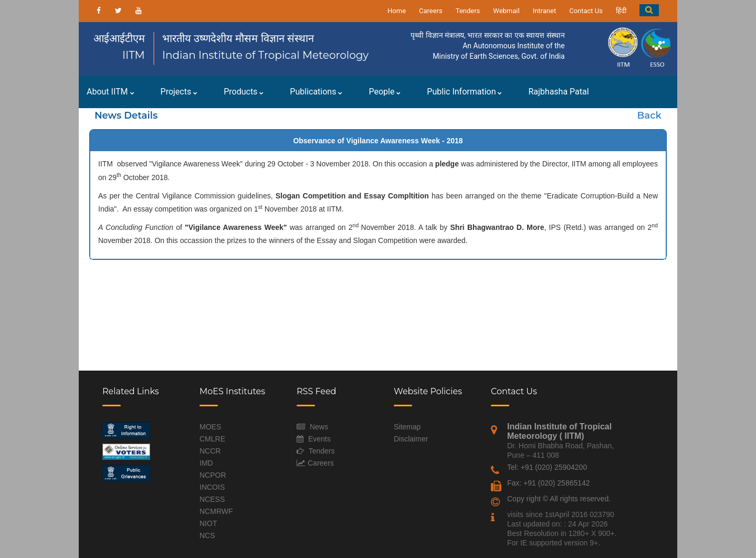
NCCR (210, 451)
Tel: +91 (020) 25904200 (547, 467)
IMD (206, 463)
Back (649, 115)
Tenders (468, 11)
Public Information (464, 92)
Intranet (545, 11)
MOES (210, 427)
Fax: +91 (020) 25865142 (549, 483)
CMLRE (212, 439)
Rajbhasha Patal (558, 92)
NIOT (208, 523)
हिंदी (621, 11)
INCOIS (212, 487)
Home (397, 11)
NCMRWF (216, 511)
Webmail (506, 11)
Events (319, 439)
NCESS (212, 499)
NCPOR (213, 475)
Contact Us (586, 11)
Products (244, 92)
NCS (207, 535)
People (385, 92)
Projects (179, 92)
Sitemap (407, 427)
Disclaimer (411, 439)
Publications (316, 92)
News (319, 427)
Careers (431, 11)
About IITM (111, 92)
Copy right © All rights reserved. (559, 499)
